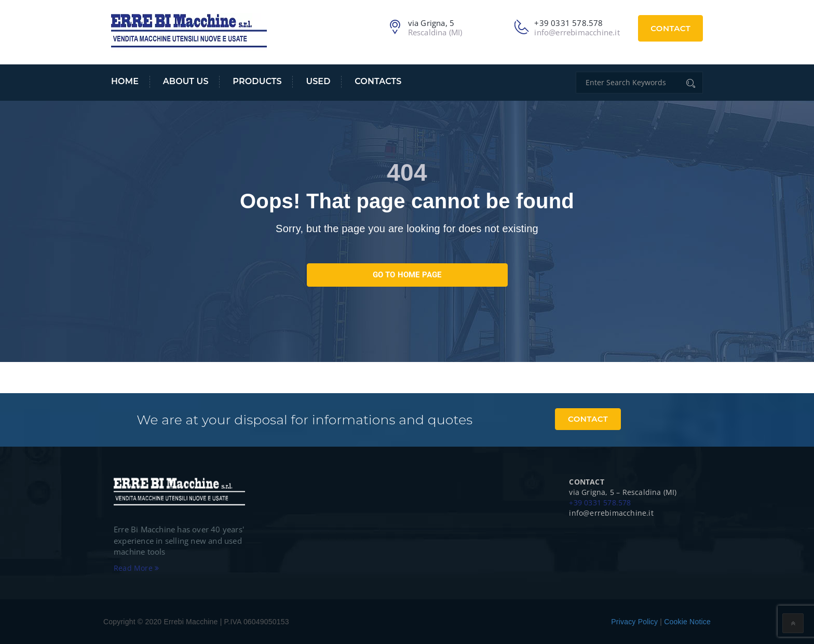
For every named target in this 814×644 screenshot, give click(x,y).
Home (125, 81)
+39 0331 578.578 (600, 502)
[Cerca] (691, 82)
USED (318, 81)
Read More (136, 568)
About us (186, 81)
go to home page (407, 275)
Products (257, 81)
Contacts (378, 81)
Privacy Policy (634, 622)
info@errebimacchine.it (577, 32)
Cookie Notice (687, 622)
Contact (670, 28)
